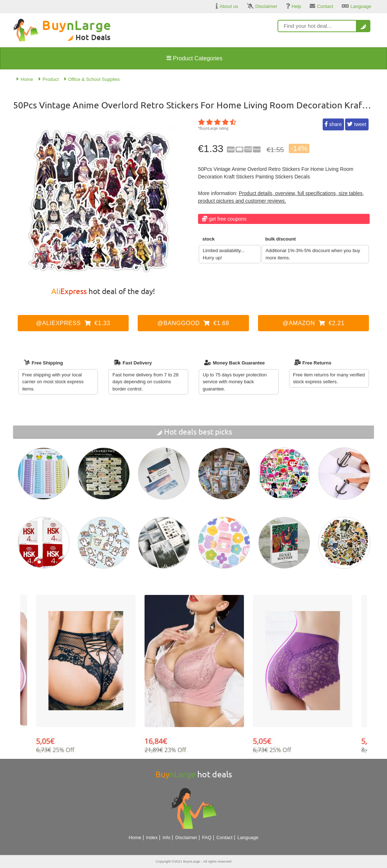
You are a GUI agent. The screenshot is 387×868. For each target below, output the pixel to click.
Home (135, 837)
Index (152, 837)
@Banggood (193, 323)
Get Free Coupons (228, 219)
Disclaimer (186, 837)
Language (248, 837)
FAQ (207, 837)
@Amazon (313, 323)
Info (167, 837)
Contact (225, 837)
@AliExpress (73, 323)
